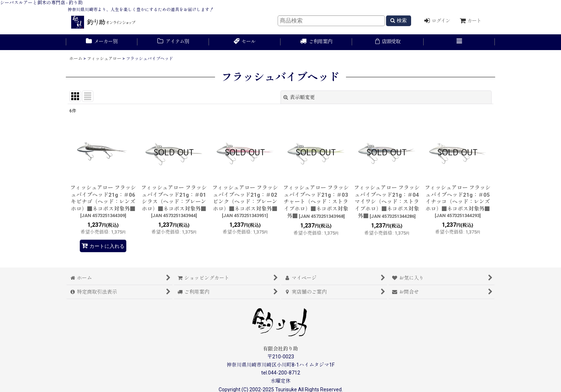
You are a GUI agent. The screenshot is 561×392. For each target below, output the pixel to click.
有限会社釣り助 (280, 349)
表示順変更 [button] (299, 97)
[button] (459, 42)
